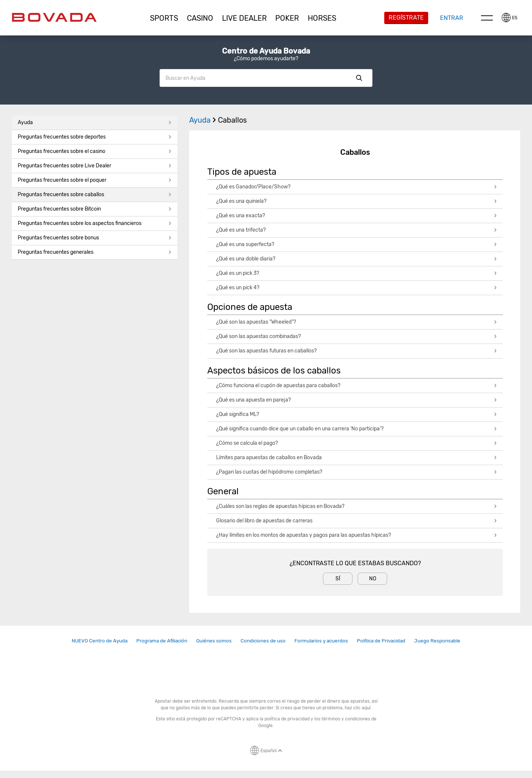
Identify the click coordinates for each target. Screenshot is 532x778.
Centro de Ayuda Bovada (266, 51)
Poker (287, 18)
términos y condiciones (346, 719)
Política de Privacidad (381, 641)
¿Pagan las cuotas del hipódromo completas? (357, 472)
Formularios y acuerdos (321, 641)
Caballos (232, 120)
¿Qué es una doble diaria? (357, 259)
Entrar (452, 18)
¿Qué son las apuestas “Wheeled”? (357, 322)
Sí (338, 579)
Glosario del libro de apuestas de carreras (357, 521)
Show (359, 78)
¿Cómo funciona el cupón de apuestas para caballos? (357, 385)
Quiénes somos (214, 641)
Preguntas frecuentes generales (95, 252)
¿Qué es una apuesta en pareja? (357, 400)
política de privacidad (287, 719)
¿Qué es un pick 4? (357, 288)
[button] (164, 18)
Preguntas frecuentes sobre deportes (95, 137)
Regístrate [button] (406, 18)
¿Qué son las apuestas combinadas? (357, 336)
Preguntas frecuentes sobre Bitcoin (95, 209)
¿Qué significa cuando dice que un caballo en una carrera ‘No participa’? (357, 429)
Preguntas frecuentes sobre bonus (95, 238)
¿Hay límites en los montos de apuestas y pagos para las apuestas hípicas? (357, 535)
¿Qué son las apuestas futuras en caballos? (357, 351)
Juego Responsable (437, 641)
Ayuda (95, 122)
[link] (100, 641)
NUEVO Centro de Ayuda (100, 641)
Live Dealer (244, 18)
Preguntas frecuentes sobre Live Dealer (95, 166)
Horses (322, 18)
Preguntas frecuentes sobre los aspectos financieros (95, 223)
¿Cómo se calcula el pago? (357, 443)
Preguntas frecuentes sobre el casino (95, 151)
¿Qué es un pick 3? (357, 273)
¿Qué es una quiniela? (357, 201)
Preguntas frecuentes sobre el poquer (95, 180)
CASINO (200, 18)
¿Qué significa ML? (357, 414)
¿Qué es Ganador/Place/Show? (357, 187)
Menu (487, 18)
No (373, 579)
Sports (164, 18)
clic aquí (362, 708)
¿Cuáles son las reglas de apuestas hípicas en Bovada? (357, 506)
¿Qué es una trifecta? (357, 230)
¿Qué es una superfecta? (357, 244)
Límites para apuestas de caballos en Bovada (357, 458)
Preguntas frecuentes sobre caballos (95, 194)
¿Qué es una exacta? (357, 216)
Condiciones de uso (263, 641)
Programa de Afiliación (162, 641)
